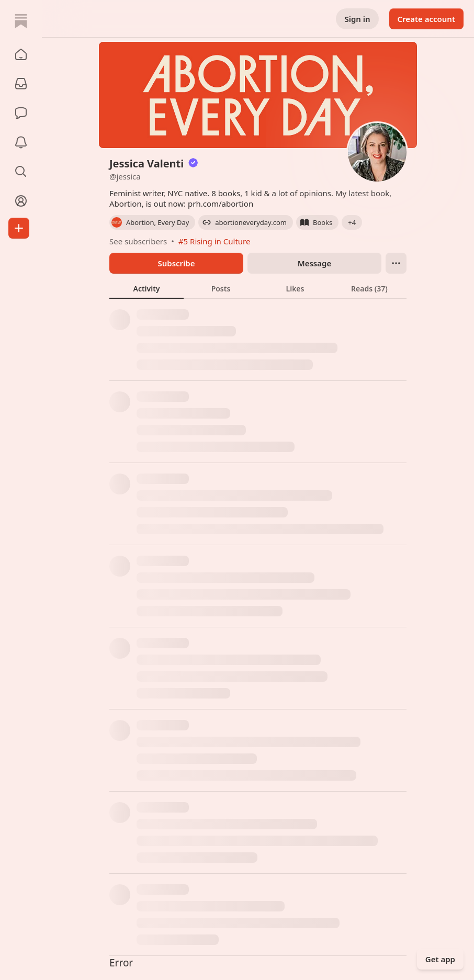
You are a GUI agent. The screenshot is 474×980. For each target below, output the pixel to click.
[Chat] (21, 113)
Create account (426, 19)
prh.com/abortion (221, 204)
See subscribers (138, 241)
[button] (21, 54)
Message (314, 263)
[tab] (146, 288)
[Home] (21, 21)
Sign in (357, 19)
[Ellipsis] (396, 263)
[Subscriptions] (21, 84)
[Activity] (21, 142)
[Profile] (21, 201)
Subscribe (176, 263)
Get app (440, 959)
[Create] (19, 228)
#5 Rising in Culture (215, 241)
